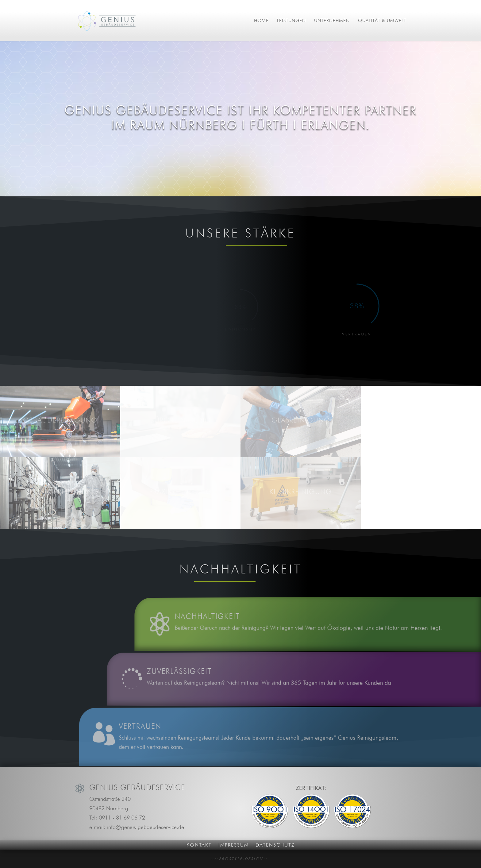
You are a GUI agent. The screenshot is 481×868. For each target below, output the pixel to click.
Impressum (234, 845)
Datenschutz (275, 845)
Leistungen (291, 21)
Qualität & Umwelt (382, 21)
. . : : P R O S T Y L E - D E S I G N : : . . (241, 859)
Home (261, 21)
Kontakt (199, 845)
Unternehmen (332, 21)
